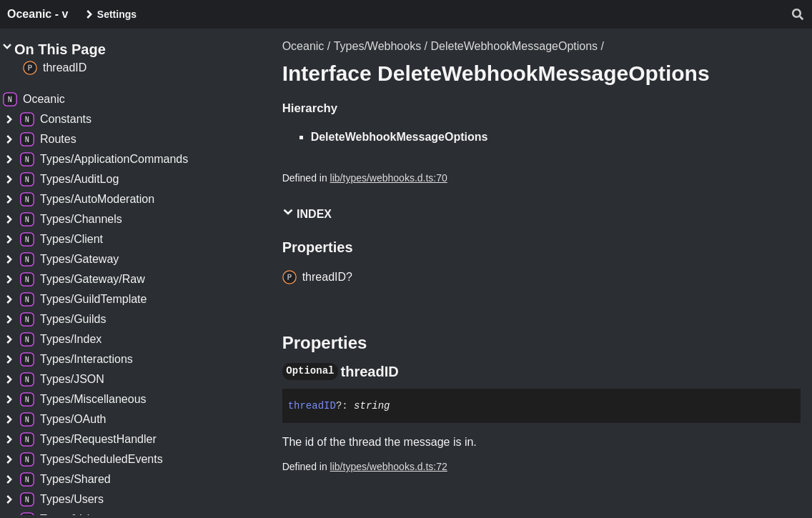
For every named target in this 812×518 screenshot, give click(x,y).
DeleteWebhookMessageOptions (514, 46)
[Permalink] (412, 372)
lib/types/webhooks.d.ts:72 (389, 467)
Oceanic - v (38, 14)
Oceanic (303, 46)
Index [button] (307, 213)
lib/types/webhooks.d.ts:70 (389, 178)
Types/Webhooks (377, 46)
